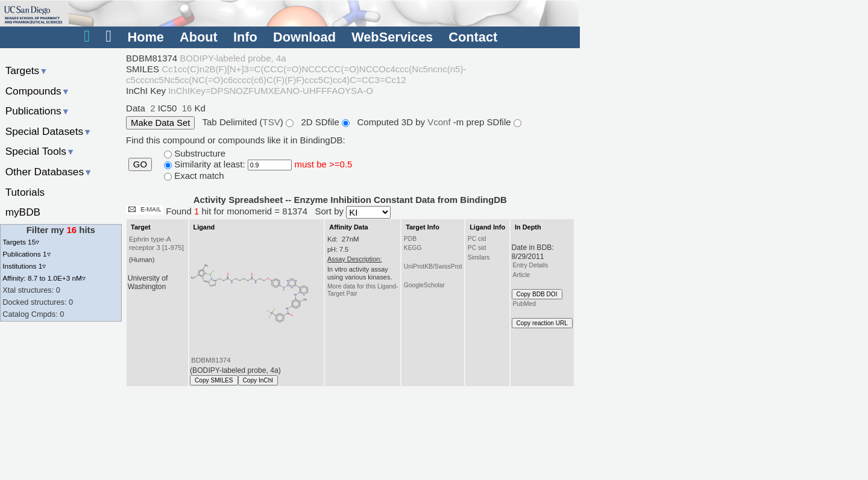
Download (304, 37)
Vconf (440, 122)
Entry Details (530, 265)
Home (145, 37)
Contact (473, 37)
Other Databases (49, 172)
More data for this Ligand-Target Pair (363, 290)
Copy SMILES (214, 380)
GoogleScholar (424, 285)
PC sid (477, 248)
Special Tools (40, 151)
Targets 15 (21, 242)
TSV (272, 122)
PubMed (524, 304)
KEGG (413, 248)
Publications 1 (26, 254)
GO (140, 164)
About (199, 37)
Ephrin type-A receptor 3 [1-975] (156, 243)
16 (187, 108)
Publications (38, 111)
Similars (479, 257)
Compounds (38, 91)
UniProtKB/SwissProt (433, 266)
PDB (410, 239)
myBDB (23, 212)
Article (522, 275)
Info (245, 37)
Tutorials (25, 192)
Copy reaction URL (542, 323)
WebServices (392, 37)
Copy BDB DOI (537, 294)
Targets (27, 70)
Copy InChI (258, 380)
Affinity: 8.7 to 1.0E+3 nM (44, 278)
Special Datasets (49, 131)
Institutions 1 (24, 266)
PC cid (477, 239)
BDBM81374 (211, 360)
